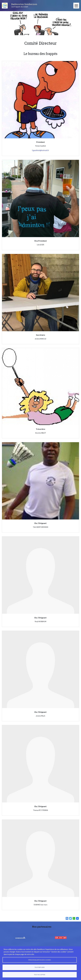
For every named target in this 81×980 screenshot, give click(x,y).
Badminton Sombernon (24, 4)
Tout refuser (40, 967)
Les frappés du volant (20, 7)
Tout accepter (40, 975)
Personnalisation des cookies (40, 960)
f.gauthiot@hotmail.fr (41, 150)
